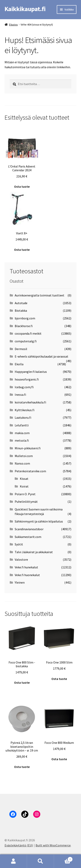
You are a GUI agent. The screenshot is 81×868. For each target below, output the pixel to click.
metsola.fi (22, 440)
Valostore (21, 559)
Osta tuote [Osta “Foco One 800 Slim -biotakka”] (22, 682)
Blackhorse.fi (24, 326)
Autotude (21, 303)
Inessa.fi (20, 395)
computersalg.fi (26, 341)
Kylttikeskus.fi (25, 410)
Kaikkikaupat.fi (25, 9)
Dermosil (21, 349)
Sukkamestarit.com (28, 537)
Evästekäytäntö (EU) (19, 845)
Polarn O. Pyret (25, 494)
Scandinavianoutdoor (29, 529)
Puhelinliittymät (26, 502)
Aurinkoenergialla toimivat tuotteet (40, 295)
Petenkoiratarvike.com (30, 471)
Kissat (24, 479)
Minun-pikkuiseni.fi (28, 448)
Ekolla (19, 364)
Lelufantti (22, 425)
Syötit (19, 544)
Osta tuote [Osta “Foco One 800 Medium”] (59, 759)
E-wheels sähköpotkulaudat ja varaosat (41, 356)
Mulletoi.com (24, 456)
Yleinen (20, 582)
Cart (63, 858)
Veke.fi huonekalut (27, 575)
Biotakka (21, 310)
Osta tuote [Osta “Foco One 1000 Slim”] (59, 679)
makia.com (22, 433)
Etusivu (13, 25)
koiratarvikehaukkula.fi (30, 402)
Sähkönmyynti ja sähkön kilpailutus (39, 521)
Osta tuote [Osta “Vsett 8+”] (22, 250)
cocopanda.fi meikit (28, 333)
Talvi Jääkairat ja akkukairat (34, 552)
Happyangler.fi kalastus (31, 372)
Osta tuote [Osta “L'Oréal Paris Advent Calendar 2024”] (22, 186)
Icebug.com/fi (24, 387)
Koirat (24, 486)
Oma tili (13, 861)
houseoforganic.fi (27, 379)
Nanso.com (22, 463)
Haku (40, 861)
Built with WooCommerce (53, 845)
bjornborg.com (25, 318)
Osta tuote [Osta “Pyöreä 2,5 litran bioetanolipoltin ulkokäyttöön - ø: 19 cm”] (22, 767)
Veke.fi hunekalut (26, 567)
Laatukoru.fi (23, 417)
